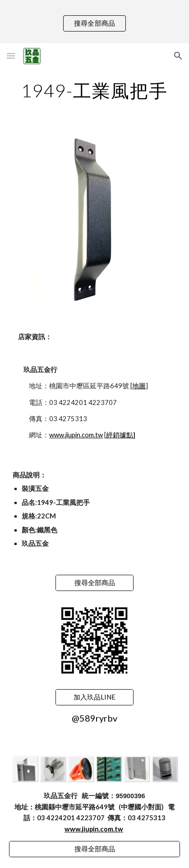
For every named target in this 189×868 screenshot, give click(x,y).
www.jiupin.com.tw (76, 435)
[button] (11, 56)
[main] (94, 91)
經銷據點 (120, 435)
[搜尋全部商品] (95, 583)
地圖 (139, 386)
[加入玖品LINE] (95, 697)
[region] (94, 22)
